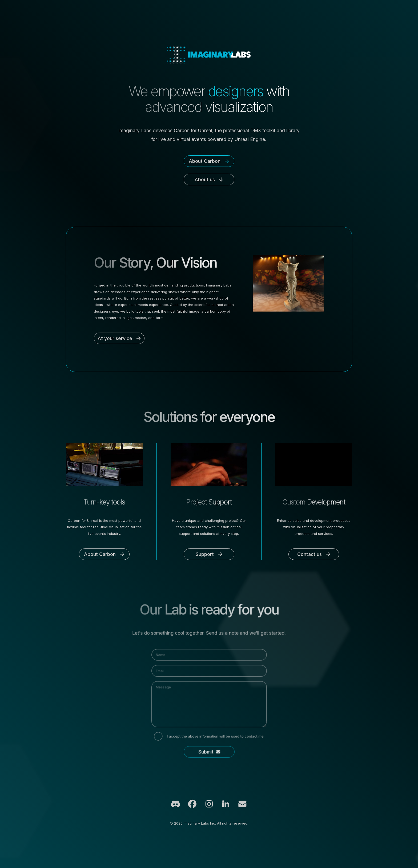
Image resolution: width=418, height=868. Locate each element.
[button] (209, 161)
